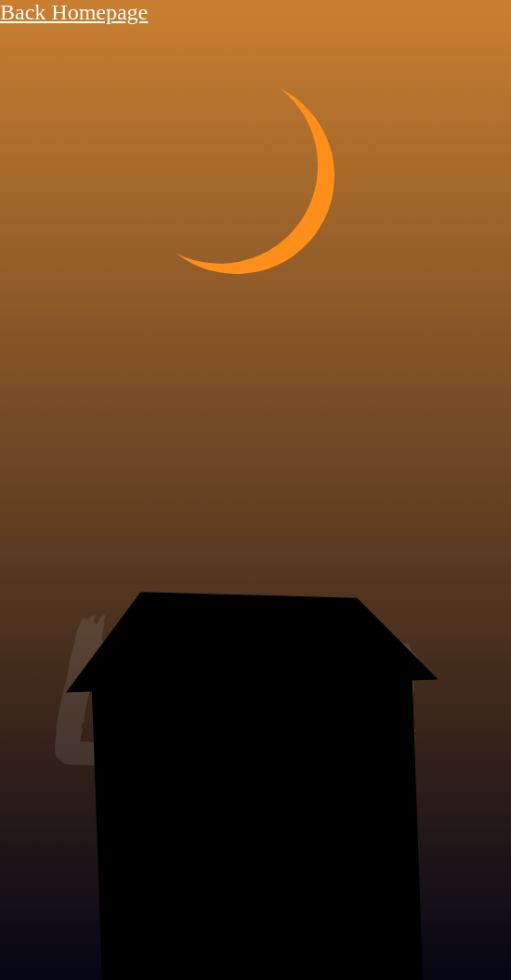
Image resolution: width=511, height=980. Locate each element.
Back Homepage (74, 12)
